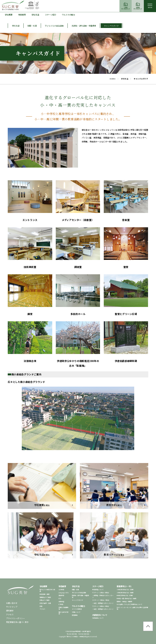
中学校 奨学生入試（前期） (125, 595)
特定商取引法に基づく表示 (17, 622)
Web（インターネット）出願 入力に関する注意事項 (132, 608)
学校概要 (9, 15)
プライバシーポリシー (15, 618)
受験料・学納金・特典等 (124, 602)
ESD (60, 599)
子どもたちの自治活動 (79, 593)
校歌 (41, 606)
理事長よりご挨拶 (45, 597)
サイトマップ (12, 607)
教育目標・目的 (45, 594)
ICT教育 (61, 604)
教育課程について (98, 590)
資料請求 (10, 611)
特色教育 (22, 15)
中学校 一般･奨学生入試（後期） (127, 599)
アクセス (10, 615)
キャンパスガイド (78, 600)
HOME (113, 79)
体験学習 (61, 602)
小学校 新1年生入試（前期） (126, 590)
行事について (76, 612)
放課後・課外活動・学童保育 (80, 596)
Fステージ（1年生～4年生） (101, 593)
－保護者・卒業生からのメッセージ (103, 596)
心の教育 (61, 590)
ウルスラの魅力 (68, 15)
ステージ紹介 (51, 15)
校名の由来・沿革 (45, 603)
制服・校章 (75, 590)
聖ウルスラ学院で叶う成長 (47, 590)
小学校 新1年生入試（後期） (126, 593)
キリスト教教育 (77, 609)
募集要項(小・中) (124, 586)
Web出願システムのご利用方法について (129, 604)
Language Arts (64, 593)
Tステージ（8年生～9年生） (101, 606)
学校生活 (35, 15)
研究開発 (75, 615)
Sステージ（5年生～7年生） (101, 600)
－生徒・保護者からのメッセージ (103, 603)
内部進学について (100, 615)
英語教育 (61, 595)
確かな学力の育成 (63, 613)
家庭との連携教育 (63, 608)
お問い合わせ (12, 603)
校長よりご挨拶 (45, 600)
